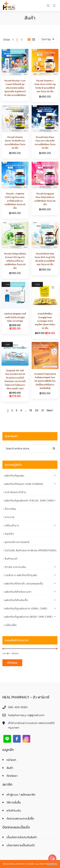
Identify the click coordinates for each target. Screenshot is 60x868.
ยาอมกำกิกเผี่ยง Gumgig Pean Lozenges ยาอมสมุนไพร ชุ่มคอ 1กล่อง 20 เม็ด (45, 321)
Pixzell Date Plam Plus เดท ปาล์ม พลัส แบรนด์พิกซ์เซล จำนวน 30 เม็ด (45, 143)
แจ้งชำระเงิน (14, 810)
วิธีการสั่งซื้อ (14, 802)
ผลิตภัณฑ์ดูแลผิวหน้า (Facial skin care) (29, 500)
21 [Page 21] (43, 411)
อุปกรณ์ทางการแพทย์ (17, 542)
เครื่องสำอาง (12, 525)
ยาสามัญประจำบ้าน (15, 492)
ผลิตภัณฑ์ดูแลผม (14, 476)
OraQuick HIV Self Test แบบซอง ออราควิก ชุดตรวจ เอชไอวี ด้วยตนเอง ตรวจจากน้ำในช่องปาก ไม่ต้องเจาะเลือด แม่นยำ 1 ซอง (15, 380)
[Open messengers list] (52, 859)
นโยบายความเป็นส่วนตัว (21, 845)
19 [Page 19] (31, 411)
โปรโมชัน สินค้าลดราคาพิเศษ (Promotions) (31, 550)
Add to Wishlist (23, 55)
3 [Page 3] (16, 411)
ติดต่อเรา (12, 776)
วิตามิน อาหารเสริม (15, 567)
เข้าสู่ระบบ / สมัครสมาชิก (21, 795)
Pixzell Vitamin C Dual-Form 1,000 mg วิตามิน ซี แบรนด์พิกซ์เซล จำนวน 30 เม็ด (45, 86)
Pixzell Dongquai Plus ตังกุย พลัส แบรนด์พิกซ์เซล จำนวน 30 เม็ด (45, 199)
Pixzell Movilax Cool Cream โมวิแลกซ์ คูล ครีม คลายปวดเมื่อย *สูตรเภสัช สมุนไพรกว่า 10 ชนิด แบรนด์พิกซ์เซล (15, 88)
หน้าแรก (11, 760)
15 (22, 40)
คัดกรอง (12, 663)
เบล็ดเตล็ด (11, 625)
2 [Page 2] (12, 411)
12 (17, 40)
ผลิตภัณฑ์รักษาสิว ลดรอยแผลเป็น (24, 583)
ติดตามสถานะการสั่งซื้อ (20, 819)
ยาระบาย (10, 517)
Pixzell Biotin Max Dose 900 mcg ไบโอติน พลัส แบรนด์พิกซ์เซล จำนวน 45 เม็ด (45, 259)
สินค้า (10, 768)
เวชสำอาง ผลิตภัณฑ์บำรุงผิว (21, 575)
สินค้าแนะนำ (11, 559)
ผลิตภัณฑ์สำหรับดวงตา (18, 592)
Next (50, 411)
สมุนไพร (9, 534)
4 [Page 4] (21, 411)
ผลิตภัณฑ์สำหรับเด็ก (16, 600)
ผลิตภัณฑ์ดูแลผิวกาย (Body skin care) (29, 617)
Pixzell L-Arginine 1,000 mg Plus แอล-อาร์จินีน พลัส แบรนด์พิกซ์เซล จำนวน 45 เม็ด (15, 201)
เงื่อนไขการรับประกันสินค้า (22, 837)
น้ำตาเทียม (10, 509)
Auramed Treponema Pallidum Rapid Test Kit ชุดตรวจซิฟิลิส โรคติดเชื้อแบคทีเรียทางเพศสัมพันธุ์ (45, 381)
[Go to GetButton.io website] (52, 865)
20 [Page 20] (37, 411)
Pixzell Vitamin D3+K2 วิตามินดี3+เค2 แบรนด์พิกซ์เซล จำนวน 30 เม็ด (15, 143)
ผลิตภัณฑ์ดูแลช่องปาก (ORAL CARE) (26, 608)
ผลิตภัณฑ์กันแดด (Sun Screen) (24, 484)
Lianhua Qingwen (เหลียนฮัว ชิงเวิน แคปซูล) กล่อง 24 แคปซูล (15, 317)
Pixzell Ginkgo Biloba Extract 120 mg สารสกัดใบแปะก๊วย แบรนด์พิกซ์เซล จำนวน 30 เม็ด (15, 261)
